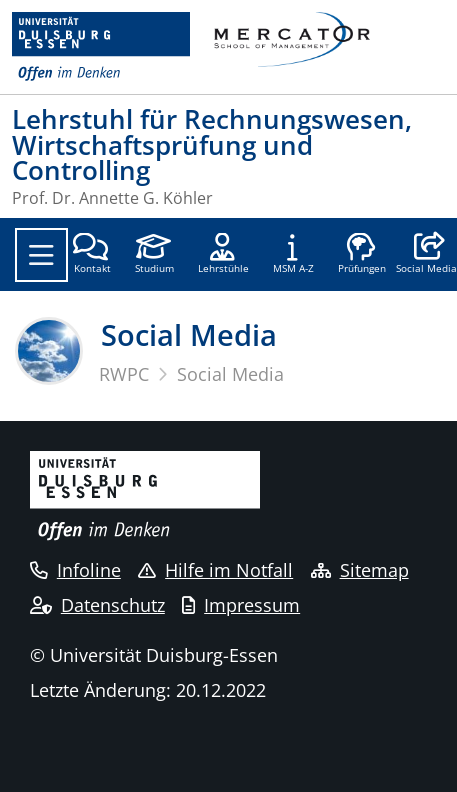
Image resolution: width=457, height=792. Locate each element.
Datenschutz (97, 605)
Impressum (241, 605)
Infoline (75, 570)
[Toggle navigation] (41, 255)
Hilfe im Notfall (215, 570)
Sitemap (360, 570)
